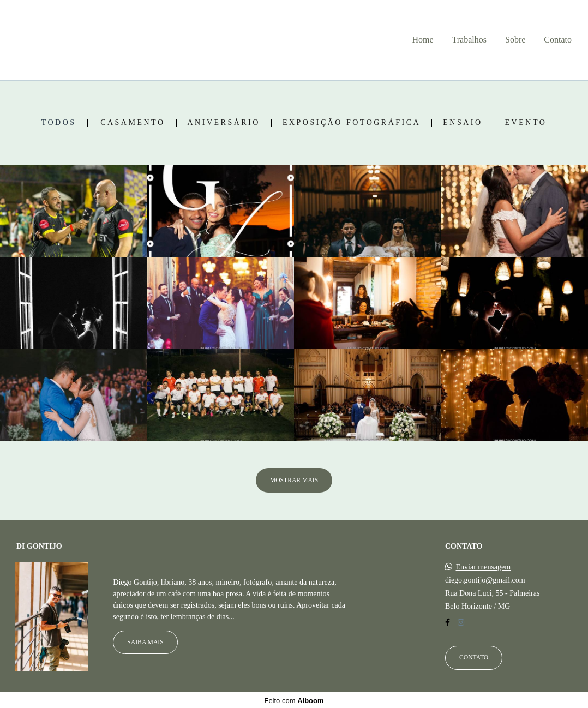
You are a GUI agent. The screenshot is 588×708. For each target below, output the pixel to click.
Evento (526, 123)
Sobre (515, 40)
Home (422, 40)
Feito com (294, 699)
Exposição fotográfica (352, 123)
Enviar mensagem (484, 566)
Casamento (133, 123)
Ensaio (463, 123)
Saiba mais (145, 641)
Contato (558, 40)
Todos (59, 123)
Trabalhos (469, 40)
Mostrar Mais (294, 480)
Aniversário (224, 123)
